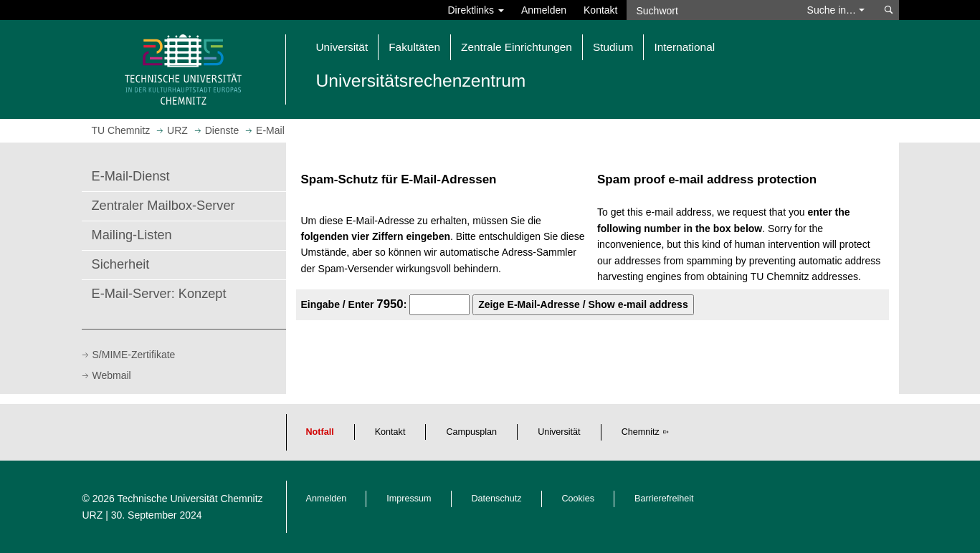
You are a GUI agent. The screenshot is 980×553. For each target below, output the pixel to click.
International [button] (684, 47)
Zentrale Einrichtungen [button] (517, 47)
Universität (559, 432)
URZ (93, 515)
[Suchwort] (710, 10)
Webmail (112, 375)
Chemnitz (641, 432)
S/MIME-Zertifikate (134, 355)
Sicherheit (121, 264)
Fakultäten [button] (414, 47)
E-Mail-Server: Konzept (159, 294)
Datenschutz (497, 499)
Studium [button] (613, 47)
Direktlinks (476, 10)
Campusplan (471, 432)
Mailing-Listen (132, 235)
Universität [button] (342, 47)
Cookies (579, 499)
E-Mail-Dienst (131, 176)
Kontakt (600, 10)
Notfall (320, 432)
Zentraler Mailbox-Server (163, 206)
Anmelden (544, 10)
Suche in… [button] (836, 10)
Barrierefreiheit (664, 499)
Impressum (409, 499)
